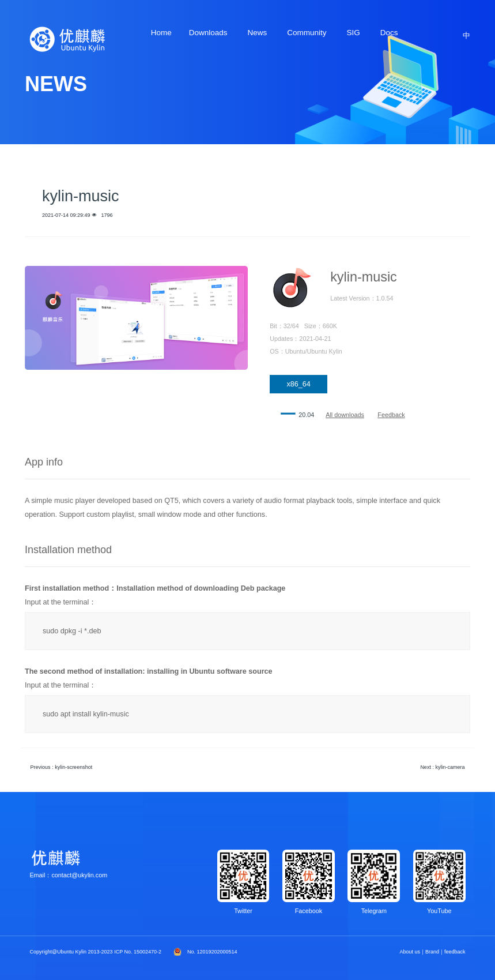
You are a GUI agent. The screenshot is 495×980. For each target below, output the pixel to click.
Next (442, 767)
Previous (62, 767)
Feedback (391, 415)
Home (161, 33)
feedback (455, 952)
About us (410, 952)
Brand (432, 952)
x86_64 (298, 384)
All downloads (345, 415)
